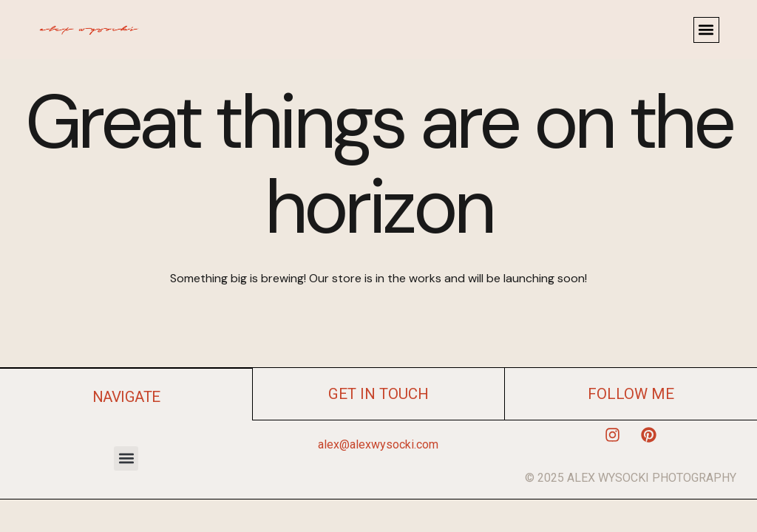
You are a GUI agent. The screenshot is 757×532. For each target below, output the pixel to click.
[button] (706, 30)
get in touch (378, 394)
